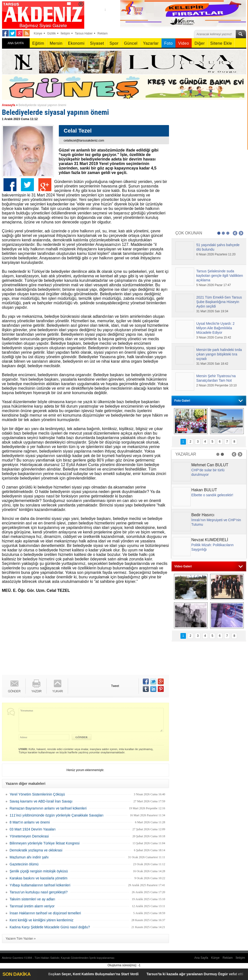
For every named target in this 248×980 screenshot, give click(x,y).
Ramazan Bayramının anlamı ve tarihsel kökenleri (48, 808)
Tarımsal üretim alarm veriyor (32, 906)
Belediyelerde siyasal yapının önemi (42, 105)
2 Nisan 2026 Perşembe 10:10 (217, 385)
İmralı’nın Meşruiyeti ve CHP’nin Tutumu (216, 522)
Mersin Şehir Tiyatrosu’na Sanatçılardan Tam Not (216, 378)
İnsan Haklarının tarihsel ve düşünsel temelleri (45, 913)
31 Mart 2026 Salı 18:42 (212, 364)
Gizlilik (51, 33)
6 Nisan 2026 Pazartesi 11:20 (216, 254)
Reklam (103, 33)
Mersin (56, 43)
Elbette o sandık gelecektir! (212, 495)
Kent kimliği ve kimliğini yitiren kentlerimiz (42, 920)
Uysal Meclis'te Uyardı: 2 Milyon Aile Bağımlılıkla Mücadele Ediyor (216, 328)
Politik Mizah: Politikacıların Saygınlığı (213, 547)
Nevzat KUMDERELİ (210, 540)
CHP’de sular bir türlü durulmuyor (208, 472)
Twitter (27, 185)
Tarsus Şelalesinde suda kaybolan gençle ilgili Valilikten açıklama (220, 276)
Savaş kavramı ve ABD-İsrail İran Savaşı (41, 801)
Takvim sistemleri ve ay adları (33, 899)
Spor (114, 43)
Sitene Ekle (221, 43)
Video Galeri (183, 566)
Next (241, 233)
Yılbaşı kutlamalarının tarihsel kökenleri (40, 885)
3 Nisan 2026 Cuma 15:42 (214, 337)
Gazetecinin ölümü (24, 864)
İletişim (65, 33)
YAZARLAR (186, 454)
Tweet (115, 686)
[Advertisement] (83, 635)
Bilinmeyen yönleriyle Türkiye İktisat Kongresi (45, 843)
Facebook (10, 185)
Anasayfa (9, 105)
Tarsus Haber (84, 33)
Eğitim (38, 43)
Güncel (131, 43)
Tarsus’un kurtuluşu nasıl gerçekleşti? (39, 892)
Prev (235, 233)
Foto (168, 43)
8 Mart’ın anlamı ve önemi (30, 822)
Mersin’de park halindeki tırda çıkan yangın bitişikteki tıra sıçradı (219, 354)
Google (45, 185)
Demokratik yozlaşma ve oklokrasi (36, 850)
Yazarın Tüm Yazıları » (21, 939)
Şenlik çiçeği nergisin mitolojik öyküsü (39, 871)
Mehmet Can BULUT (210, 465)
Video (184, 43)
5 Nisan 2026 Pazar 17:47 (214, 285)
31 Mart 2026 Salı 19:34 (212, 311)
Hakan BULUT (204, 490)
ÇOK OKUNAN (189, 233)
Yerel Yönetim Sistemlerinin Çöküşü (37, 794)
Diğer (200, 43)
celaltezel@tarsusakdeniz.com (84, 141)
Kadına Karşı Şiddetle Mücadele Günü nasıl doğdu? (50, 927)
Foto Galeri (182, 401)
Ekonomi (76, 43)
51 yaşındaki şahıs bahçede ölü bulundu (218, 247)
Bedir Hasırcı (203, 515)
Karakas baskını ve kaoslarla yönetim (39, 878)
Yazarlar (151, 43)
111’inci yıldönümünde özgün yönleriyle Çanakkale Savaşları (57, 815)
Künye (38, 33)
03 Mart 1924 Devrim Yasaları (33, 829)
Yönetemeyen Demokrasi (29, 836)
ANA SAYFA (16, 43)
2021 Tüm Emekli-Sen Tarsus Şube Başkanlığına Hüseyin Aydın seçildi (219, 302)
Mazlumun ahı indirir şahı (29, 857)
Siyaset (97, 43)
